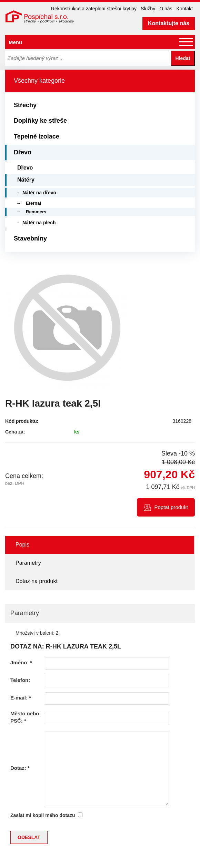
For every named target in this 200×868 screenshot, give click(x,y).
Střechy (25, 105)
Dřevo (23, 152)
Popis (22, 545)
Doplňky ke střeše (40, 121)
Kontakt (185, 9)
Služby (148, 9)
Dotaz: (20, 768)
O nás (166, 9)
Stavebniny (30, 238)
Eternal (33, 203)
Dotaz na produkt (37, 581)
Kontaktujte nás (169, 23)
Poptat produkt (171, 507)
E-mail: (21, 698)
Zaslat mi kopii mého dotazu (43, 815)
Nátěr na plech (39, 223)
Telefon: (20, 680)
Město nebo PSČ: (25, 717)
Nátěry (26, 180)
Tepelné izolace (37, 136)
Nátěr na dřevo (39, 193)
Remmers (36, 212)
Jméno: (21, 662)
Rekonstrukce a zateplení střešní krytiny (94, 9)
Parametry (28, 563)
